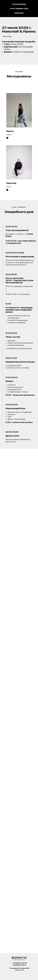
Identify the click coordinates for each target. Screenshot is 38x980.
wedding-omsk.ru (20, 965)
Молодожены (19, 4)
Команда (19, 13)
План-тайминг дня (19, 9)
